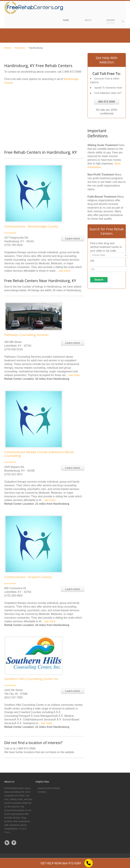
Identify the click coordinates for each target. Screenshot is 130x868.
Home (8, 48)
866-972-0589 (107, 102)
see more (65, 271)
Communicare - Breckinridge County (31, 226)
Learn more (73, 238)
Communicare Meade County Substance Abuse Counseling (39, 454)
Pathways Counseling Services (27, 335)
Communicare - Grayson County (28, 577)
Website (13, 233)
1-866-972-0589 (72, 72)
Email (7, 233)
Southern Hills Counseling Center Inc (31, 679)
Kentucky (20, 48)
